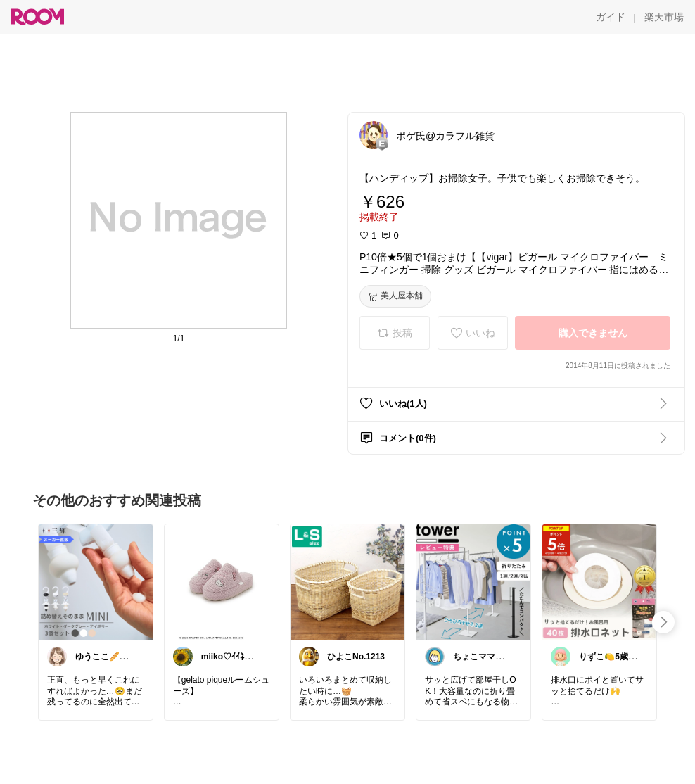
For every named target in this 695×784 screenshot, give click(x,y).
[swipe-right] (663, 622)
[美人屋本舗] (395, 296)
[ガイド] (611, 17)
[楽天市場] (664, 17)
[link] (96, 581)
